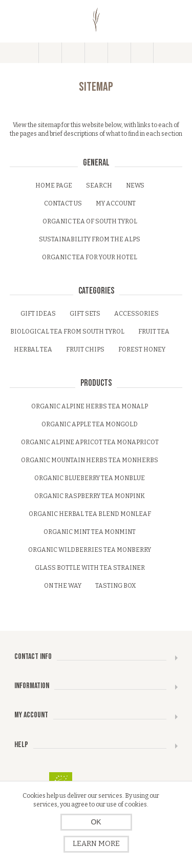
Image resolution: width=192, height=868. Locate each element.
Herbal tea (33, 349)
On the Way (63, 586)
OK (96, 822)
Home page (54, 185)
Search (99, 185)
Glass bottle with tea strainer (90, 568)
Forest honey (142, 349)
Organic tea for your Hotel (90, 257)
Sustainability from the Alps (90, 239)
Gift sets (85, 314)
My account (116, 203)
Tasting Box (115, 586)
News (135, 185)
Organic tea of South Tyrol (90, 221)
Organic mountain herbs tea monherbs (90, 460)
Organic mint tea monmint (90, 532)
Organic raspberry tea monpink (90, 496)
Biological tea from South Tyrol (67, 332)
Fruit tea (154, 332)
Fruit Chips (85, 349)
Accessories (136, 314)
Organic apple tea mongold (90, 424)
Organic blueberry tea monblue (90, 478)
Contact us (63, 203)
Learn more (96, 844)
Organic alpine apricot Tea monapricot (90, 442)
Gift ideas (38, 314)
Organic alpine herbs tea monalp (90, 406)
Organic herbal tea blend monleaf (90, 514)
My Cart (119, 53)
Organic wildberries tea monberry (90, 550)
